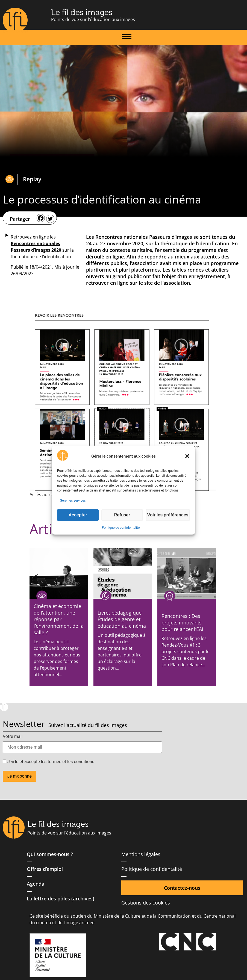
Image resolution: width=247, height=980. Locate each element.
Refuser (123, 515)
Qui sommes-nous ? (50, 854)
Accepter (78, 515)
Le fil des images (82, 12)
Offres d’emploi (45, 869)
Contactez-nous (182, 888)
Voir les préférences (169, 515)
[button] (187, 456)
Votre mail (13, 737)
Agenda (36, 884)
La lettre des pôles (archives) (61, 898)
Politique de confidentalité (121, 527)
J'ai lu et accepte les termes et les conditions (48, 762)
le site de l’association (164, 283)
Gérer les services (73, 500)
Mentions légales (141, 854)
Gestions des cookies (146, 903)
